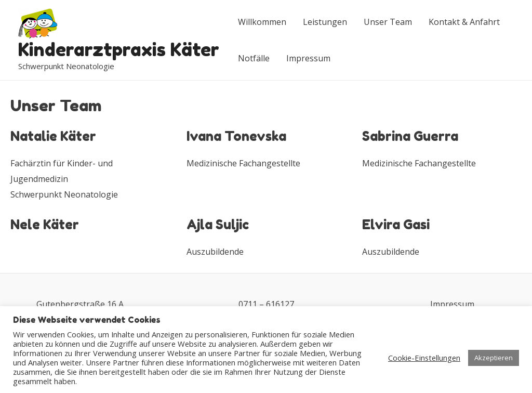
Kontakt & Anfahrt (464, 22)
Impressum (308, 58)
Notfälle (254, 58)
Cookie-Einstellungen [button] (424, 358)
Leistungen (325, 22)
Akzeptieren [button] (494, 358)
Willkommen (262, 22)
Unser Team (388, 22)
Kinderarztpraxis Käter (119, 49)
